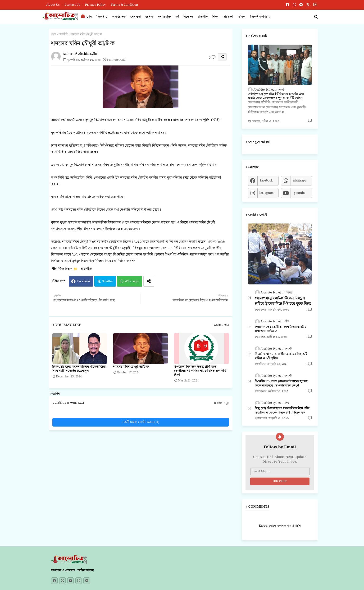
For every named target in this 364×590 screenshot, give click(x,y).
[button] (316, 17)
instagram (266, 193)
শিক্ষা (215, 17)
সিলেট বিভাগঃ (259, 17)
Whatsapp (132, 281)
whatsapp (300, 181)
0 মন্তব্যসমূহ (221, 403)
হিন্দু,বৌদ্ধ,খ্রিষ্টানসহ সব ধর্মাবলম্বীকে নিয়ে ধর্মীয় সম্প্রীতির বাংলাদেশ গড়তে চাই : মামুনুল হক (282, 411)
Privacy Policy (96, 5)
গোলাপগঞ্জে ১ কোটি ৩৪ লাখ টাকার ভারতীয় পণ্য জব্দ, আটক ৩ (281, 329)
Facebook (84, 281)
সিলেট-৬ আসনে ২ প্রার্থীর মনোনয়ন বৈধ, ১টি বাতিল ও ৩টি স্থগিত (281, 356)
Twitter (108, 281)
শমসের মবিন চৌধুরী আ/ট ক (131, 367)
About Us (53, 5)
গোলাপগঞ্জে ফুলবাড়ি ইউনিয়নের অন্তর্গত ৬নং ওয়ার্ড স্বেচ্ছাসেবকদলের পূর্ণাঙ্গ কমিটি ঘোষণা (276, 96)
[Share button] (149, 281)
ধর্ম (177, 17)
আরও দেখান (221, 325)
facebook (266, 181)
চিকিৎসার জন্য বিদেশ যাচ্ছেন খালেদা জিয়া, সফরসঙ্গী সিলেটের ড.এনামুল (80, 369)
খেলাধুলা (135, 17)
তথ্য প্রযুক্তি (164, 17)
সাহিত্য (242, 17)
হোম (86, 17)
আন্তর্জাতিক (119, 17)
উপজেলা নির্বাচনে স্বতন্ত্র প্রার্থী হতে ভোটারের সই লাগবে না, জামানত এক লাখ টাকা (200, 371)
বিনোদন (188, 17)
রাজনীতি (203, 17)
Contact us (73, 5)
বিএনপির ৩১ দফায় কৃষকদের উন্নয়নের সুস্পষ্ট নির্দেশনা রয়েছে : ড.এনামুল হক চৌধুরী (281, 384)
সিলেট (100, 17)
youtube (300, 193)
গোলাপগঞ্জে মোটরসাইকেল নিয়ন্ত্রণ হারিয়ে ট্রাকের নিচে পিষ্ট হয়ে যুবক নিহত (283, 301)
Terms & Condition (124, 5)
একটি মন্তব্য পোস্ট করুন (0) (141, 422)
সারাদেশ (228, 17)
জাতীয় (149, 17)
